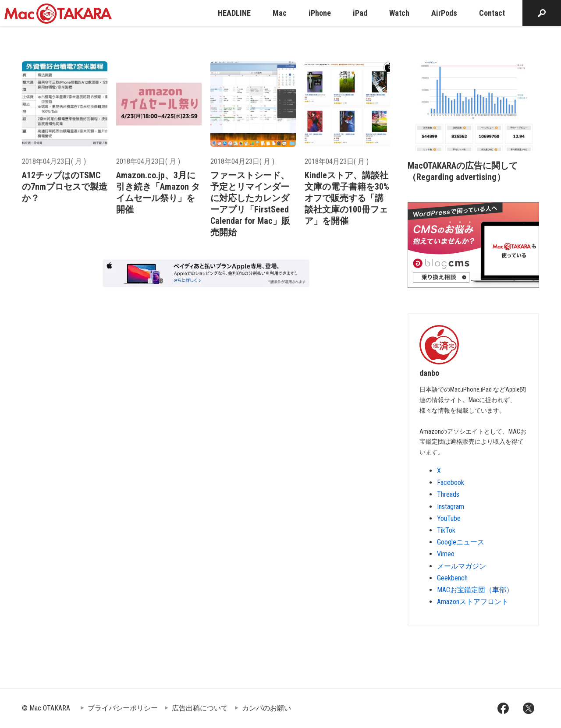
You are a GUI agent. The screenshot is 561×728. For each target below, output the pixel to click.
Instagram (451, 507)
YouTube (449, 518)
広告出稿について (200, 708)
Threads (448, 494)
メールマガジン (462, 566)
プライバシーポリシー (123, 708)
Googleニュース (461, 542)
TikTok (446, 530)
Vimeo (446, 554)
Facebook (451, 482)
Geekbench (452, 578)
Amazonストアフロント (473, 602)
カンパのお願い (266, 708)
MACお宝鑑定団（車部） (475, 590)
